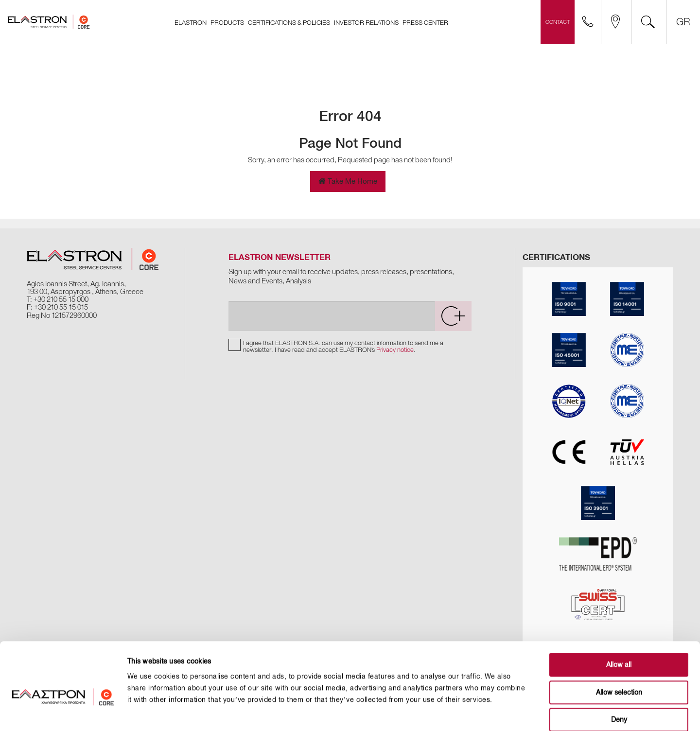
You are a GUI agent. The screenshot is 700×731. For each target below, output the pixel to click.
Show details (491, 712)
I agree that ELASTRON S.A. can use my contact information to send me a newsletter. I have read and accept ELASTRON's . (343, 346)
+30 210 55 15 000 (61, 299)
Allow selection (619, 642)
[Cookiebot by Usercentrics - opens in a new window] (63, 712)
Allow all (619, 615)
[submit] (453, 316)
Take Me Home (348, 181)
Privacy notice (395, 350)
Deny (619, 670)
